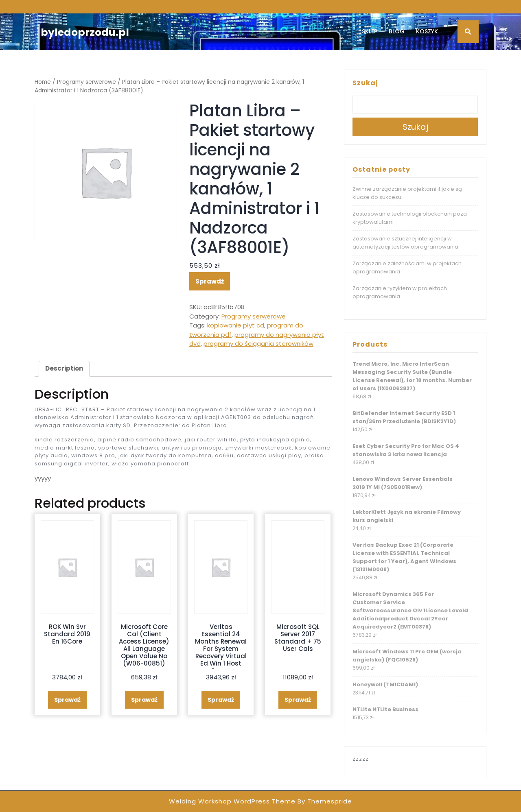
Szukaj (365, 83)
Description (64, 368)
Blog (397, 31)
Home (43, 82)
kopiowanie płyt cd (236, 325)
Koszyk (427, 31)
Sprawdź (210, 281)
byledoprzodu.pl (85, 32)
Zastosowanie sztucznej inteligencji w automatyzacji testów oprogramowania (405, 243)
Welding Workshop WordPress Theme (232, 801)
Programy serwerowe (86, 82)
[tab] (64, 369)
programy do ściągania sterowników (258, 344)
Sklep (370, 31)
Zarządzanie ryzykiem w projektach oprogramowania (400, 292)
